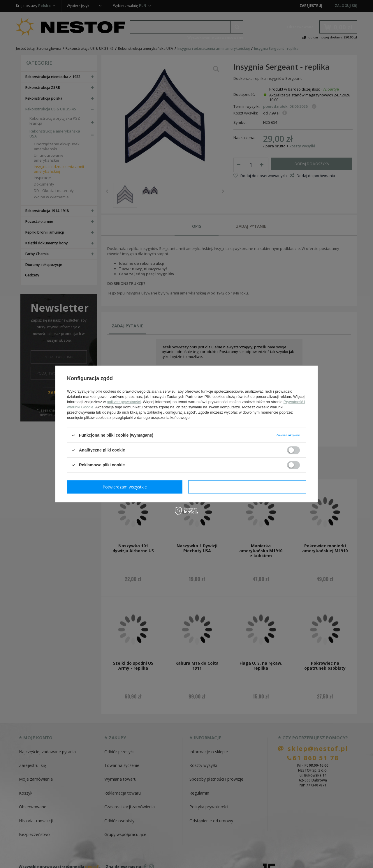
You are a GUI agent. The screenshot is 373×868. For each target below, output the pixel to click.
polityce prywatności (124, 402)
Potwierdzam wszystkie (248, 487)
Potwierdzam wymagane (126, 487)
